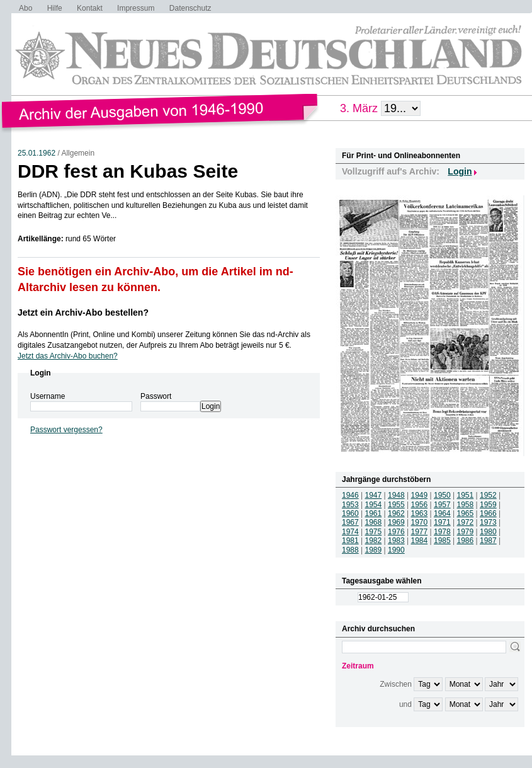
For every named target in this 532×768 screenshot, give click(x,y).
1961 (374, 513)
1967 (350, 522)
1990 (396, 550)
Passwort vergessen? (66, 430)
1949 (420, 495)
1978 (442, 532)
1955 (396, 505)
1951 (466, 495)
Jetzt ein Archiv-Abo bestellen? (83, 312)
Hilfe (55, 8)
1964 (442, 513)
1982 (374, 541)
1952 (488, 495)
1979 (466, 532)
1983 (396, 541)
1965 (466, 513)
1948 (396, 495)
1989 (374, 550)
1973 (488, 522)
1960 (350, 513)
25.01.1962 (37, 153)
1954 (374, 505)
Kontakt (90, 8)
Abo (25, 8)
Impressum (136, 8)
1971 (442, 522)
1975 (374, 532)
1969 (396, 522)
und (405, 704)
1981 (350, 541)
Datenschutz (190, 8)
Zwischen (396, 684)
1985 (442, 541)
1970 (420, 522)
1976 (396, 532)
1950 (442, 495)
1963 (420, 513)
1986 (466, 541)
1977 (420, 532)
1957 (442, 505)
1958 (466, 505)
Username (48, 396)
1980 (488, 532)
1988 (350, 550)
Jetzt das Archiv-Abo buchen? (68, 356)
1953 (350, 505)
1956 (420, 505)
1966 (488, 513)
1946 (350, 495)
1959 (488, 505)
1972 (466, 522)
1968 (374, 522)
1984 (420, 541)
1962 (396, 513)
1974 (350, 532)
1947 (374, 495)
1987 (488, 541)
